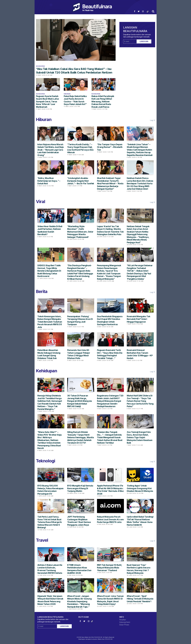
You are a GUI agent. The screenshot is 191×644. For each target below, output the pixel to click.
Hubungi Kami (125, 622)
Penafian (123, 620)
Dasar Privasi (124, 625)
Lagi (153, 120)
